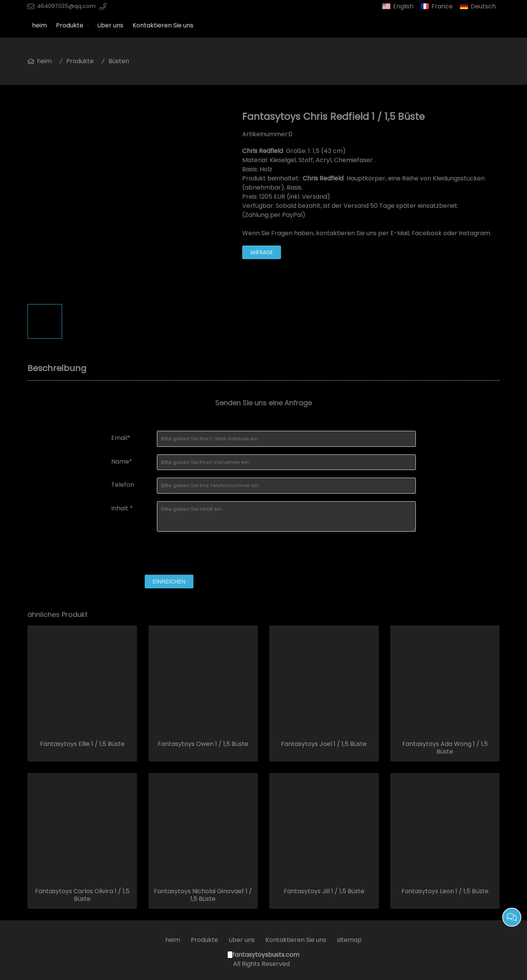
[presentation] (169, 554)
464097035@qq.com (66, 6)
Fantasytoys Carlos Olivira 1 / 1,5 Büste (82, 895)
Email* (121, 438)
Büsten (119, 61)
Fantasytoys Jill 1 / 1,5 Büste (324, 891)
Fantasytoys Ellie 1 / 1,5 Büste (82, 744)
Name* (122, 461)
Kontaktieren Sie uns (163, 25)
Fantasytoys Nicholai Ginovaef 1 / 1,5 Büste (203, 895)
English (403, 6)
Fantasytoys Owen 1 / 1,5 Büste (203, 744)
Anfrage (262, 252)
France (442, 6)
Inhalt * (122, 508)
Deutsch (483, 6)
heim (39, 25)
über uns (110, 25)
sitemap (349, 940)
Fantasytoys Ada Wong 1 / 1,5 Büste (445, 748)
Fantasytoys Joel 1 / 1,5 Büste (324, 744)
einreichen (169, 582)
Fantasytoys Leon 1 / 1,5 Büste (445, 891)
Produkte (70, 25)
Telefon (123, 485)
